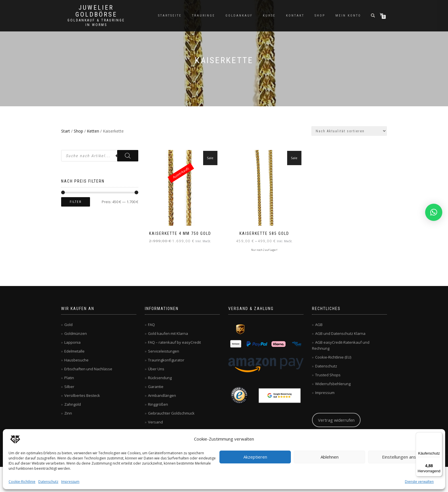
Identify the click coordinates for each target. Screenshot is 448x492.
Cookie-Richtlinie (22, 482)
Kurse (269, 16)
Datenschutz (48, 482)
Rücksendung (160, 377)
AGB (319, 324)
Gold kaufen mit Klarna (168, 333)
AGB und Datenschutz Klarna (340, 333)
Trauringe (204, 16)
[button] (434, 212)
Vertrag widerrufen (336, 420)
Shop (320, 16)
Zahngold (73, 404)
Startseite (170, 16)
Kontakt (295, 16)
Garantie (156, 386)
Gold (68, 324)
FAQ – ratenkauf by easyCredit (174, 342)
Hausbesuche (76, 360)
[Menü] (439, 436)
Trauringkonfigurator (166, 360)
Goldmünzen (76, 333)
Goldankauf (239, 16)
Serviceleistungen (164, 351)
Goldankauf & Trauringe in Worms (96, 23)
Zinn (68, 413)
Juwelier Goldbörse (96, 11)
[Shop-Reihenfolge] (349, 131)
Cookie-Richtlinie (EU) (333, 357)
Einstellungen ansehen (404, 457)
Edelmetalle (74, 351)
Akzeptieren (255, 457)
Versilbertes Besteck (82, 395)
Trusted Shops (328, 375)
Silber (69, 386)
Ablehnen (330, 457)
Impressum (70, 482)
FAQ (151, 324)
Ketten (93, 131)
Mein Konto (348, 16)
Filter (76, 202)
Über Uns (156, 369)
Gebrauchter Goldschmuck (171, 413)
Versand (155, 422)
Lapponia (72, 342)
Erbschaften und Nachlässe (88, 369)
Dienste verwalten (419, 482)
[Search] (128, 156)
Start (66, 131)
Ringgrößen (158, 404)
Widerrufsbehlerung (333, 383)
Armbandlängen (162, 395)
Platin (69, 377)
